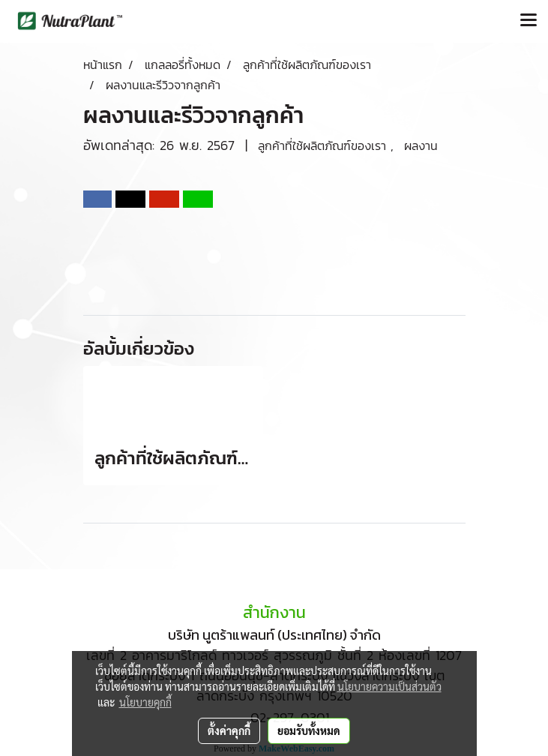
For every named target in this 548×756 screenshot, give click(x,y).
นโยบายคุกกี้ (145, 702)
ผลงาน (421, 145)
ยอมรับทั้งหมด (309, 730)
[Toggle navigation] (529, 21)
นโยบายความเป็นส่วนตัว (389, 686)
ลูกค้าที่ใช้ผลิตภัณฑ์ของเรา (324, 145)
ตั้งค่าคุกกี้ (229, 730)
